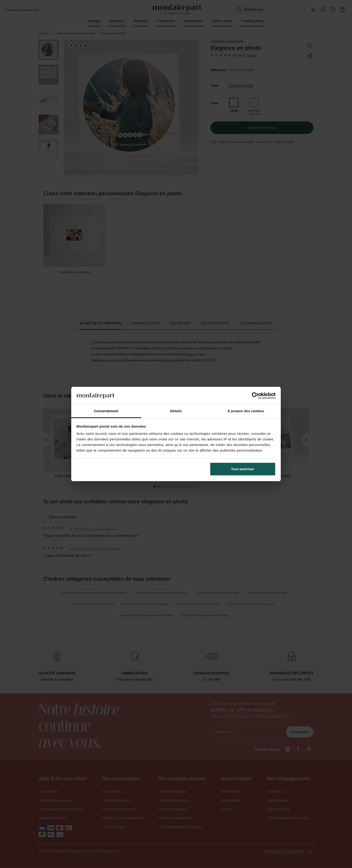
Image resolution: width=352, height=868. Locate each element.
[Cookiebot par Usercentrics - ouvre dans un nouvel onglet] (255, 396)
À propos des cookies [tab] (246, 411)
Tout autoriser (243, 469)
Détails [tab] (176, 411)
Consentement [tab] (106, 411)
